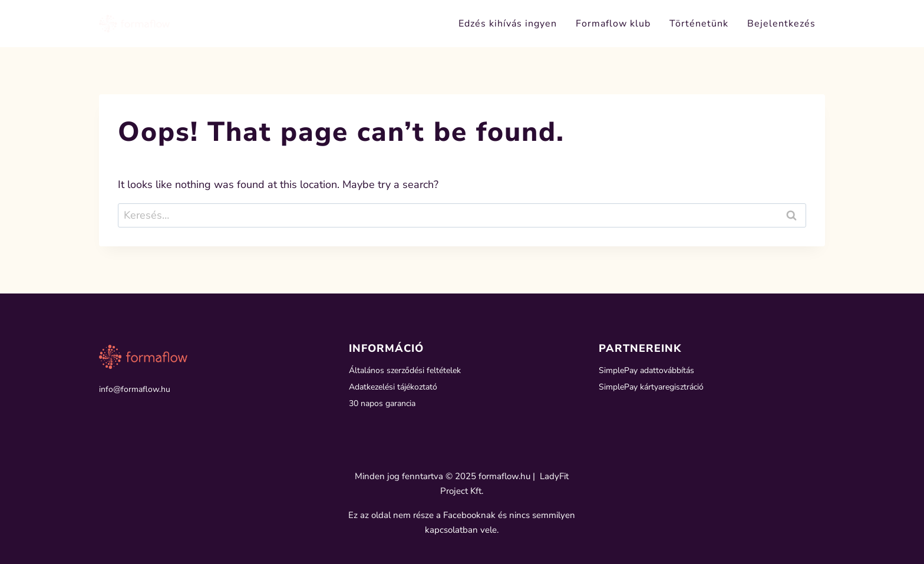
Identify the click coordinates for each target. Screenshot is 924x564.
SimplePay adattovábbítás (646, 370)
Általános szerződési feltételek (405, 370)
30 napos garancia (382, 403)
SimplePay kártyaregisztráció (651, 387)
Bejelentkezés (781, 24)
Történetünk (699, 24)
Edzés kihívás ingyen (508, 24)
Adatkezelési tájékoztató (393, 387)
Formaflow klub (613, 24)
